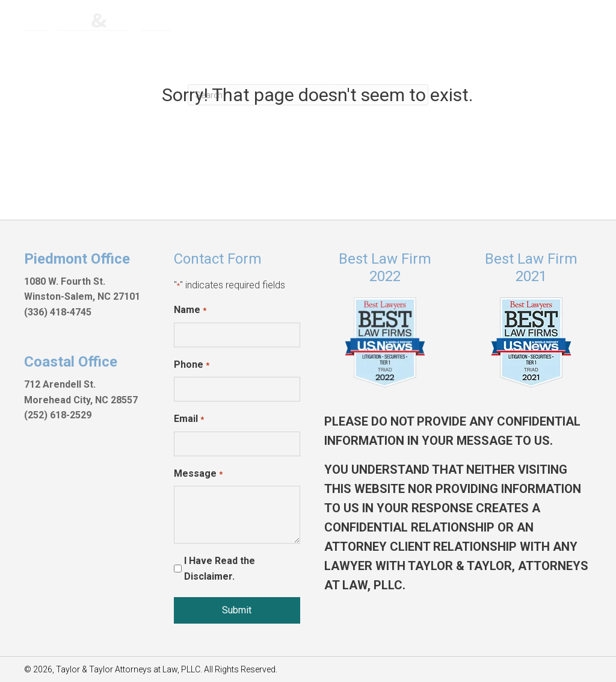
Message (198, 474)
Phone (191, 365)
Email (189, 420)
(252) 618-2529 (58, 415)
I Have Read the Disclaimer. (220, 569)
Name (190, 311)
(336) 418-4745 (58, 312)
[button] (274, 70)
